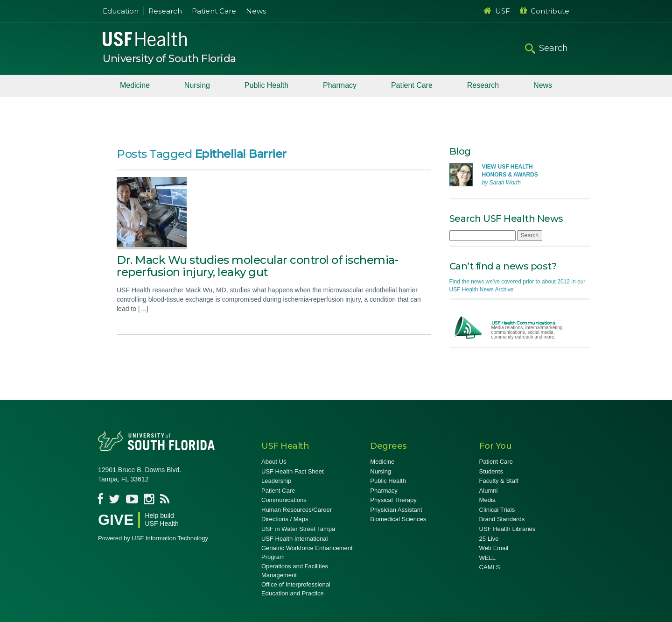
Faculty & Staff (499, 481)
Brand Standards (502, 519)
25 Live (489, 539)
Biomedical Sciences (398, 519)
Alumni (489, 491)
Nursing (197, 85)
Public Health (266, 85)
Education (121, 11)
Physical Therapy (393, 500)
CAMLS (490, 567)
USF (497, 11)
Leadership (276, 481)
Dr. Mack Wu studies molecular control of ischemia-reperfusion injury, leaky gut (257, 266)
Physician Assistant (396, 510)
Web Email (494, 548)
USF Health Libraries (507, 529)
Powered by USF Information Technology (153, 538)
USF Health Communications (523, 323)
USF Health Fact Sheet (293, 471)
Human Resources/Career (297, 510)
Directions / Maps (285, 519)
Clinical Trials (497, 510)
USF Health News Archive (482, 290)
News (256, 11)
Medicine (135, 85)
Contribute (545, 11)
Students (491, 471)
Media (487, 500)
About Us (274, 462)
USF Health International (294, 539)
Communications (284, 500)
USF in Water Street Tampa (298, 529)
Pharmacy (340, 85)
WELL (487, 558)
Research (165, 11)
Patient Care (214, 11)
